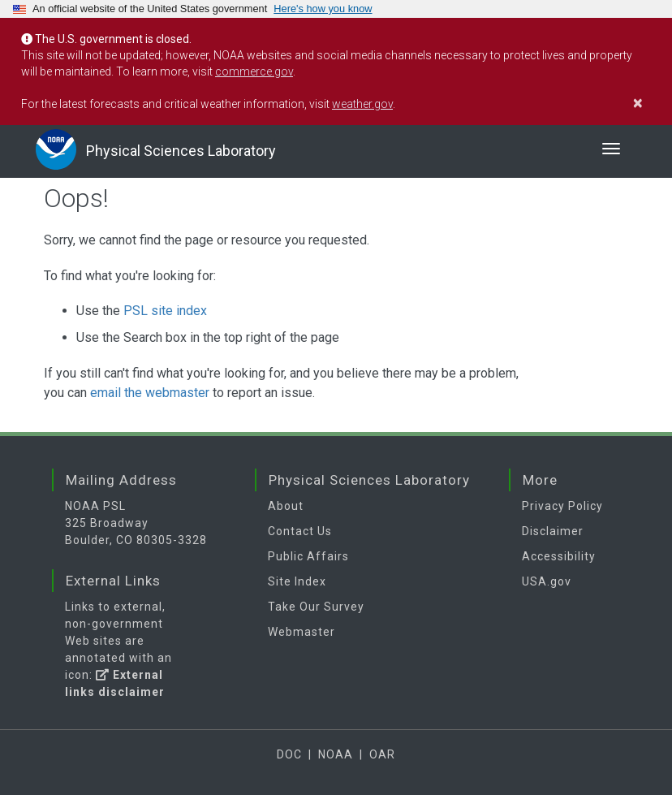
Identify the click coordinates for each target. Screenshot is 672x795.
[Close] (646, 103)
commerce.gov (254, 71)
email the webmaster (150, 393)
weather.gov (362, 104)
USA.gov (547, 581)
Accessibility (559, 556)
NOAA (336, 754)
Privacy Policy (562, 506)
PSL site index (165, 311)
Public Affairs (308, 556)
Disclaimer (553, 531)
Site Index (297, 581)
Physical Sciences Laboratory (181, 151)
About (286, 506)
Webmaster (302, 632)
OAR (382, 754)
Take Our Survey (316, 607)
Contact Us (300, 531)
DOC (289, 754)
